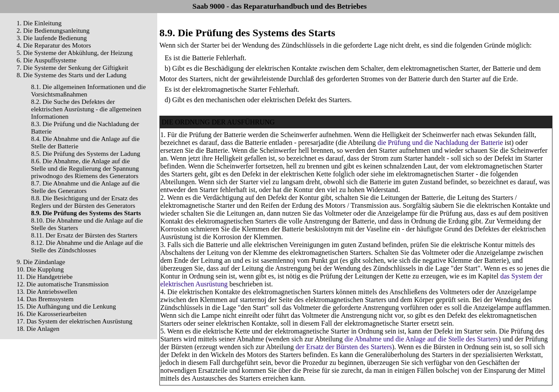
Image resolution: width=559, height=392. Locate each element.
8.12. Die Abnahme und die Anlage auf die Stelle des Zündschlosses (87, 246)
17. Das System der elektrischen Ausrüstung (74, 321)
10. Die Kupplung (40, 269)
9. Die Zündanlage (41, 262)
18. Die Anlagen (38, 329)
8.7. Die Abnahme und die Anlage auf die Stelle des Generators (85, 187)
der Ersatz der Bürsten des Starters (344, 347)
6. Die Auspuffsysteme (47, 60)
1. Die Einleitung (39, 23)
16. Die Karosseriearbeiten (52, 314)
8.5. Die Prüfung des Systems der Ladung (86, 154)
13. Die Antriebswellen (47, 292)
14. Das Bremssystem (45, 299)
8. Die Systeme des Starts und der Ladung (72, 75)
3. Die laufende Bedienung (52, 38)
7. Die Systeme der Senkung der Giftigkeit (72, 68)
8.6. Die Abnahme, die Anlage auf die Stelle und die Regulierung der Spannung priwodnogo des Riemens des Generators (85, 168)
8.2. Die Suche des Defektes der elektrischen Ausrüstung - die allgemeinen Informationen (86, 109)
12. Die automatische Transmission (63, 284)
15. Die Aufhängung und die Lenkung (66, 306)
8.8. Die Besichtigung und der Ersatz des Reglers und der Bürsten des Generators (85, 202)
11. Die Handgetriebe (45, 277)
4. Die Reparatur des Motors (54, 45)
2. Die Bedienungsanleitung (53, 31)
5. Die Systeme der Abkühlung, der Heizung (75, 53)
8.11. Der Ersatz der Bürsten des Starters (84, 235)
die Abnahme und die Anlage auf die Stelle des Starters (421, 339)
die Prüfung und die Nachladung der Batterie (440, 143)
